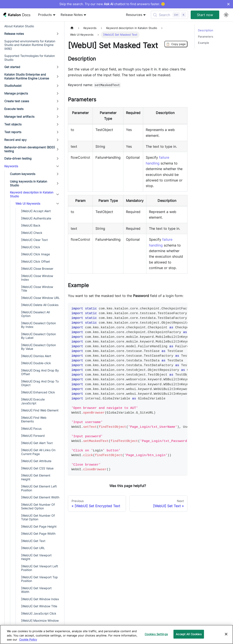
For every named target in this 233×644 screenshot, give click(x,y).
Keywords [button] (11, 166)
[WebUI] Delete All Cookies (40, 305)
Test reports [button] (13, 132)
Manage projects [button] (16, 93)
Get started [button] (12, 67)
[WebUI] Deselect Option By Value (38, 347)
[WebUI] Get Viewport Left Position (40, 568)
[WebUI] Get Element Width (40, 497)
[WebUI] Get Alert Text (37, 443)
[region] (116, 634)
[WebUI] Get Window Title (39, 606)
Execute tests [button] (14, 109)
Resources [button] (134, 15)
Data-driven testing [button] (18, 158)
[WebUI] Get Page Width (38, 534)
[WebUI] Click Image (35, 254)
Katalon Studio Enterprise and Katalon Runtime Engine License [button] (27, 76)
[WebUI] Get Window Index (40, 599)
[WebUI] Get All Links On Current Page (38, 452)
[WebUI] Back (31, 225)
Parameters (206, 37)
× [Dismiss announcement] (228, 4)
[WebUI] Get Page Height (39, 526)
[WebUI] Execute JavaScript (33, 401)
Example (204, 43)
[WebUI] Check (32, 233)
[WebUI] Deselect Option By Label (38, 336)
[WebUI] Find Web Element (40, 410)
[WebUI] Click (31, 247)
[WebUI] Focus (31, 429)
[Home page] (72, 28)
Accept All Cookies (189, 634)
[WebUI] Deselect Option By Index (38, 325)
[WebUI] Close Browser (37, 269)
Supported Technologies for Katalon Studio (30, 58)
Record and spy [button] (15, 140)
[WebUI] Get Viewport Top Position (39, 579)
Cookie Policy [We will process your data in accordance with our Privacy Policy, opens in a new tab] (28, 639)
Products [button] (45, 15)
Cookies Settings (156, 634)
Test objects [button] (13, 124)
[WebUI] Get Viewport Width (36, 590)
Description (206, 30)
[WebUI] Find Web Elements (34, 419)
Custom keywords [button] (23, 174)
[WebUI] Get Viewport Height (36, 557)
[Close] (226, 634)
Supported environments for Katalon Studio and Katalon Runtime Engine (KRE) (30, 45)
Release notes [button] (14, 34)
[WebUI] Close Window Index (37, 278)
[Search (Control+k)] (169, 15)
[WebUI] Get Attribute (36, 461)
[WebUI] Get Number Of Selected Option (38, 506)
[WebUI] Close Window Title (37, 289)
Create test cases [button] (17, 101)
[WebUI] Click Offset (35, 261)
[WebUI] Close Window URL (40, 298)
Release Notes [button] (72, 15)
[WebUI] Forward (33, 436)
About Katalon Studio (19, 26)
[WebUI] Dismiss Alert (36, 356)
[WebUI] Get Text (33, 541)
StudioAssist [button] (13, 86)
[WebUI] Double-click (36, 363)
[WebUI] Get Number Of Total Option (38, 517)
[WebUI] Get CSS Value (37, 468)
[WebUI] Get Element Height (36, 477)
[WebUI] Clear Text (34, 240)
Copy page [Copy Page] (176, 44)
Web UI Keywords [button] (28, 203)
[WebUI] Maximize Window (40, 620)
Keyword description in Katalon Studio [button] (32, 194)
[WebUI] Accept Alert (36, 211)
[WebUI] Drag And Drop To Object (40, 383)
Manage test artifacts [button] (19, 116)
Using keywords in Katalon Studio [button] (28, 183)
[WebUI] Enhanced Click (38, 392)
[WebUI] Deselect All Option (35, 314)
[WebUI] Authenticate (36, 218)
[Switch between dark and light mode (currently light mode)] (226, 15)
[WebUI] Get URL (33, 548)
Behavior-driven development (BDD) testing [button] (30, 149)
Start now (205, 15)
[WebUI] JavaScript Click (39, 613)
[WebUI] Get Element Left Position (39, 488)
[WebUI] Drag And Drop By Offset (40, 372)
